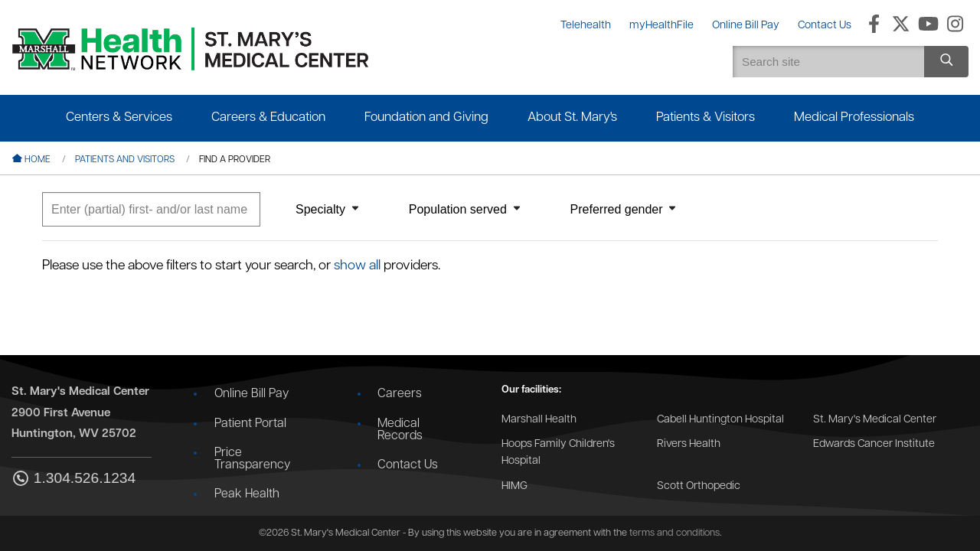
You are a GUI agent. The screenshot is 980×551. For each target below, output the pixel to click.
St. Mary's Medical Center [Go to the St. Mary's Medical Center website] (875, 420)
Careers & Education (268, 117)
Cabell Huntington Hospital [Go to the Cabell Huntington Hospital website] (720, 420)
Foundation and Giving (426, 117)
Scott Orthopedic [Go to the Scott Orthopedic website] (699, 486)
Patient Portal (250, 424)
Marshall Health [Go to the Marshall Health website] (539, 420)
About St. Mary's (572, 117)
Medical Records (400, 430)
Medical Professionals (854, 117)
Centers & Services (119, 117)
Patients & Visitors (706, 117)
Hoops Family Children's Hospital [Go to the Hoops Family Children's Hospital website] (558, 453)
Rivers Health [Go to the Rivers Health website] (689, 444)
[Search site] (946, 62)
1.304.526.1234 (73, 479)
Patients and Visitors (125, 160)
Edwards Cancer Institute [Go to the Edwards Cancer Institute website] (874, 444)
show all (357, 266)
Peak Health (247, 494)
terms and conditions (675, 533)
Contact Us (408, 465)
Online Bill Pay (252, 394)
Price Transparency (252, 459)
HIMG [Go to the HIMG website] (514, 486)
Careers (400, 394)
